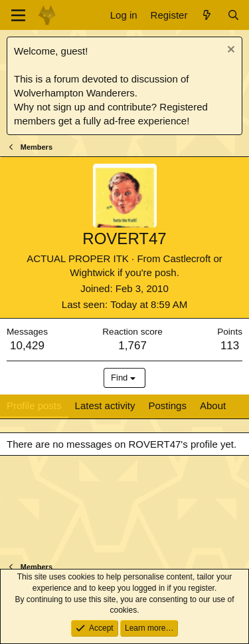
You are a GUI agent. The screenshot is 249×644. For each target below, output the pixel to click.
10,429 (27, 346)
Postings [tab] (167, 405)
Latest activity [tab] (105, 405)
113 (230, 346)
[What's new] (207, 15)
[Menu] (18, 15)
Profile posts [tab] (34, 405)
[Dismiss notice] (229, 51)
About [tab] (213, 405)
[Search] (233, 15)
